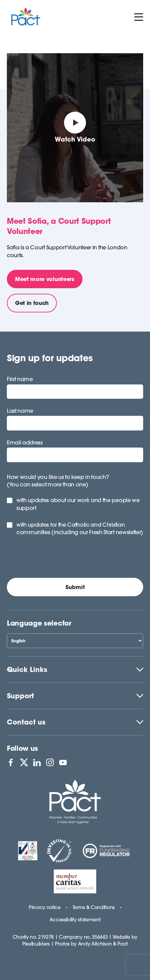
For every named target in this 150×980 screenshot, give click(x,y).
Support (20, 696)
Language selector (39, 623)
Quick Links (27, 669)
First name (20, 379)
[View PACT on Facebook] (11, 762)
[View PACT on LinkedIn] (37, 762)
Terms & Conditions (94, 907)
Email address (25, 442)
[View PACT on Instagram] (50, 762)
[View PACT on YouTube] (63, 762)
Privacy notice (45, 907)
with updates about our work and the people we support (78, 504)
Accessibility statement (75, 920)
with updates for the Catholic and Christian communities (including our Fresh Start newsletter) (80, 528)
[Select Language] (75, 641)
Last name (20, 411)
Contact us (26, 722)
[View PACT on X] (24, 762)
